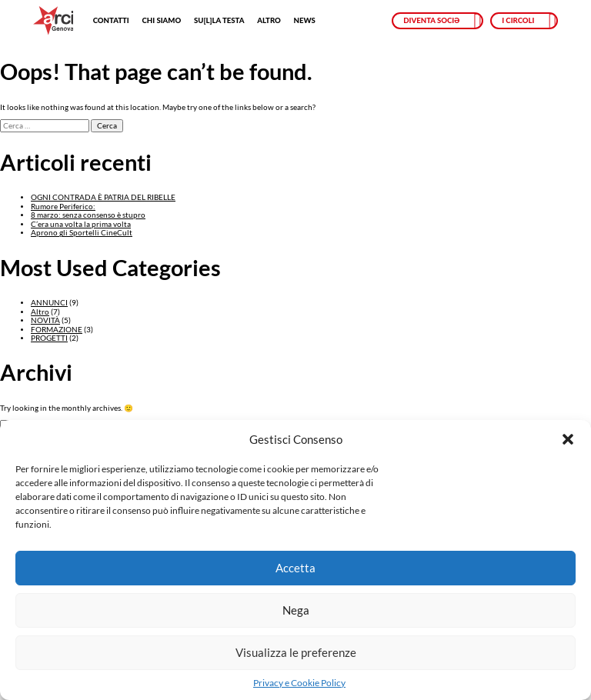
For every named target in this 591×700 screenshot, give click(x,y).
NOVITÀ (45, 320)
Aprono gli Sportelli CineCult (82, 233)
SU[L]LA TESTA (219, 20)
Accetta (295, 568)
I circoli (518, 20)
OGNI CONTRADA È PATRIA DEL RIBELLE (103, 197)
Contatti (111, 20)
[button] (568, 439)
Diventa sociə (431, 20)
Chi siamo (161, 20)
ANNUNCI (49, 303)
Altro (269, 20)
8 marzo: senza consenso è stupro (88, 215)
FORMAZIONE (57, 330)
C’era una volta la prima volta (81, 224)
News (305, 20)
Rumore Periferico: (63, 207)
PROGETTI (49, 338)
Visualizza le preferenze (296, 652)
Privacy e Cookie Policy (299, 683)
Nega (296, 610)
